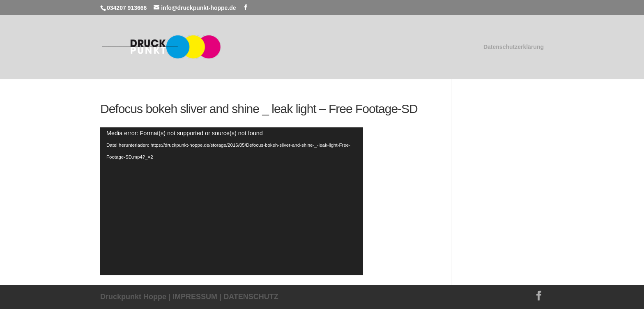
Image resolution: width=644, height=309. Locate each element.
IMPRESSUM (195, 297)
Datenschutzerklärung (514, 47)
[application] (232, 201)
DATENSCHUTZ (251, 297)
